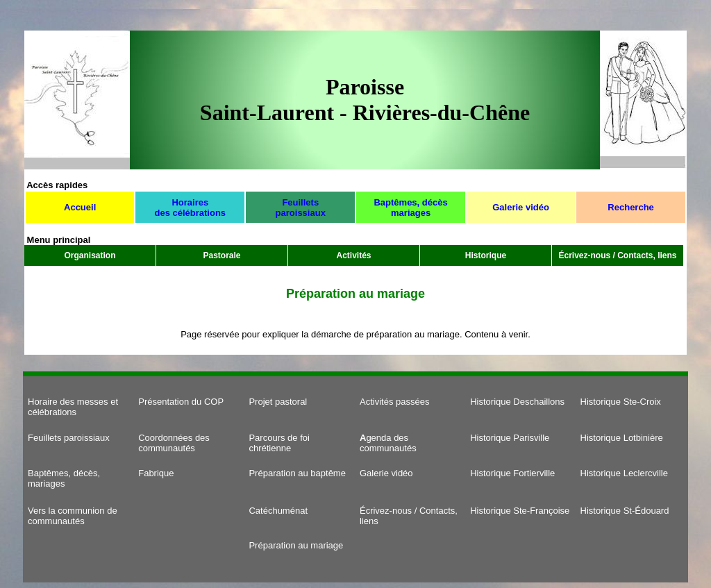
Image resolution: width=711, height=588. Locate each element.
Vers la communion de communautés (73, 516)
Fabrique (156, 473)
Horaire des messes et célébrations (73, 407)
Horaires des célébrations (190, 208)
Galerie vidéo (521, 207)
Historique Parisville (510, 438)
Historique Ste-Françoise (520, 511)
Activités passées (394, 402)
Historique (486, 255)
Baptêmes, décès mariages (410, 208)
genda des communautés (388, 443)
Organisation (90, 255)
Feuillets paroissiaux (301, 208)
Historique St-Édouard (625, 511)
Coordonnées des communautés (174, 443)
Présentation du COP (181, 402)
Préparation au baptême (297, 473)
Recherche (630, 207)
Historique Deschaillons (517, 402)
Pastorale (221, 255)
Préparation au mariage (296, 545)
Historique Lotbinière (622, 438)
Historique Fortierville (512, 473)
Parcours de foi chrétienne (279, 443)
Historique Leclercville (624, 473)
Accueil (80, 207)
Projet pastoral (278, 402)
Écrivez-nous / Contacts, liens (617, 255)
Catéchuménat (278, 511)
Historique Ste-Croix (621, 402)
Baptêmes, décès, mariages (64, 478)
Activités (353, 255)
